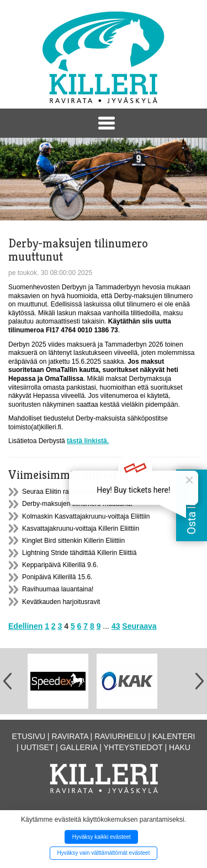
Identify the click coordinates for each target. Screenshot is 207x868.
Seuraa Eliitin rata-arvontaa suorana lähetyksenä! (95, 492)
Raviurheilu (120, 736)
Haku (180, 747)
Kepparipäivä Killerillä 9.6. (60, 565)
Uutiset (38, 747)
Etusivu (29, 736)
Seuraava (139, 626)
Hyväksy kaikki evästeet (102, 837)
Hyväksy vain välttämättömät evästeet (104, 853)
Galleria (79, 747)
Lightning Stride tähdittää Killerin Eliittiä (79, 553)
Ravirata (70, 736)
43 (116, 626)
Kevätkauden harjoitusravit (61, 602)
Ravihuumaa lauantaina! (58, 589)
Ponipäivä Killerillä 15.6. (57, 577)
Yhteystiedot (133, 747)
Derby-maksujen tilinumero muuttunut (77, 504)
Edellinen (25, 626)
